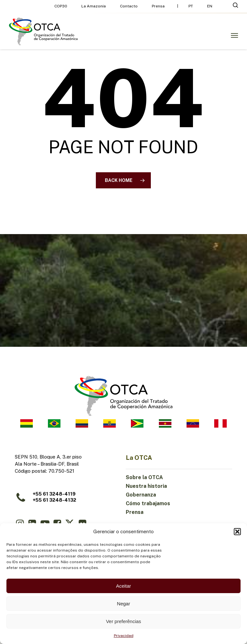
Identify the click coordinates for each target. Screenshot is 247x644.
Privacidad (124, 636)
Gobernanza (141, 495)
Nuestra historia (146, 486)
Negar (124, 604)
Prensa (135, 512)
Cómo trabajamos (148, 503)
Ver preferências (123, 621)
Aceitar (124, 586)
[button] (237, 532)
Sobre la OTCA (144, 477)
